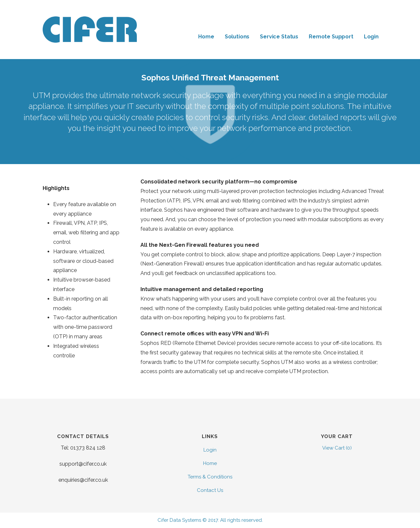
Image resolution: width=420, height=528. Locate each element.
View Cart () (337, 448)
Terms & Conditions (210, 477)
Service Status (279, 37)
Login (371, 37)
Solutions (237, 37)
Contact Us (210, 490)
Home (206, 37)
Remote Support (331, 37)
